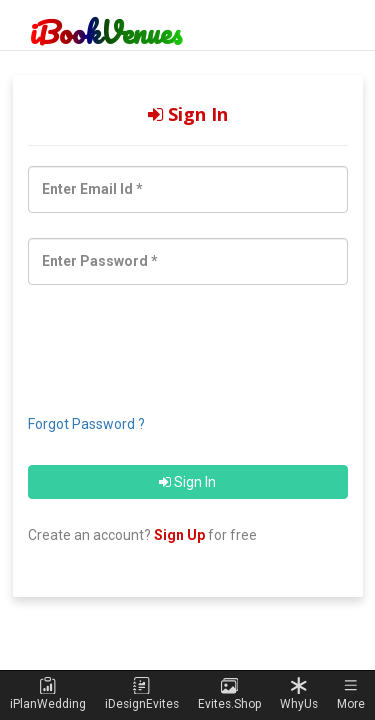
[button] (351, 694)
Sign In (187, 482)
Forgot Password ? (86, 424)
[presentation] (149, 341)
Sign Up (179, 535)
